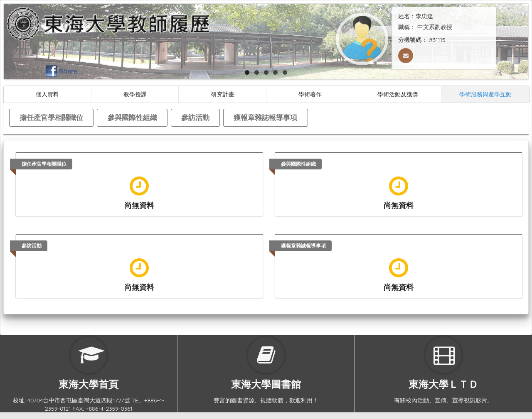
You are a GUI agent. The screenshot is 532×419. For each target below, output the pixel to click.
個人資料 (47, 94)
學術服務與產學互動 (485, 94)
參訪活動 (195, 117)
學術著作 (310, 94)
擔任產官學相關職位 (51, 117)
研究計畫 (223, 94)
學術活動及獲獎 (398, 94)
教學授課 (135, 94)
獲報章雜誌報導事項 (265, 117)
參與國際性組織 (132, 117)
